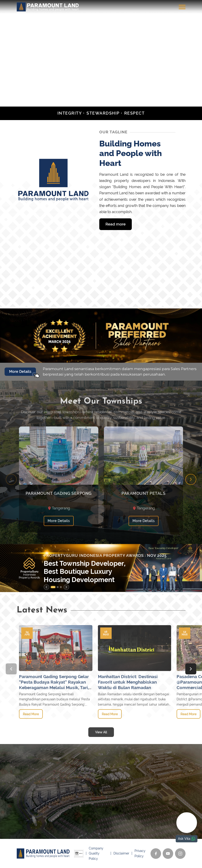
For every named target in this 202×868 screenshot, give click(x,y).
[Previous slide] (11, 494)
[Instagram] (180, 854)
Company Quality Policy (96, 853)
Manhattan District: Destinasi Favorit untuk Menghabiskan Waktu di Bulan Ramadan (128, 697)
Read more (116, 224)
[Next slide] (191, 494)
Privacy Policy (140, 853)
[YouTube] (168, 854)
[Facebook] (156, 854)
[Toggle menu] (182, 7)
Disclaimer (121, 853)
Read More (31, 729)
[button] (53, 587)
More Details (59, 536)
